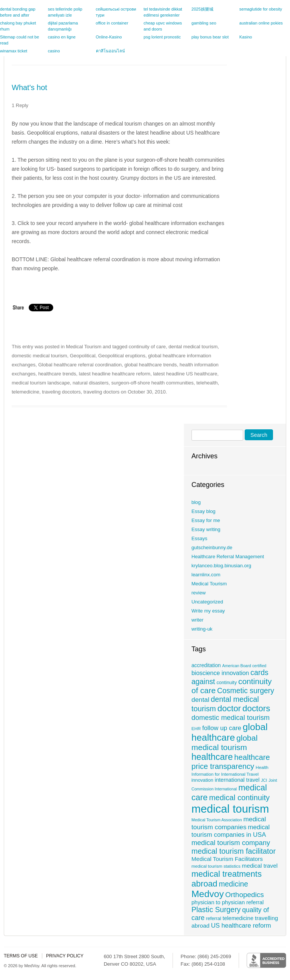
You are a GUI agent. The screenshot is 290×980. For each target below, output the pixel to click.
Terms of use (21, 956)
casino (54, 51)
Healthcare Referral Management (228, 557)
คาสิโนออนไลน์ (110, 51)
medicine (233, 884)
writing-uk (202, 629)
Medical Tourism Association (217, 820)
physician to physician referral (228, 902)
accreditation (206, 665)
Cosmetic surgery (246, 691)
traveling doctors (101, 392)
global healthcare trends (151, 365)
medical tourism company (231, 843)
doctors (256, 708)
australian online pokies (261, 23)
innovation (202, 780)
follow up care (222, 728)
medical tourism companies (229, 823)
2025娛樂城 (202, 9)
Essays (199, 538)
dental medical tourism (193, 347)
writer (197, 620)
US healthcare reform (241, 926)
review (199, 593)
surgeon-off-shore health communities (153, 383)
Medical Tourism (84, 347)
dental (200, 700)
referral (213, 919)
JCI (264, 780)
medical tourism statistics (216, 866)
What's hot (29, 87)
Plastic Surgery (216, 910)
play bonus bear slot (210, 37)
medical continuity (239, 798)
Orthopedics (245, 895)
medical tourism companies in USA (231, 831)
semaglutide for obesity (261, 9)
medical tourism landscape (41, 383)
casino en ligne (62, 37)
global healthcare (230, 732)
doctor (229, 708)
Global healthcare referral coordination (80, 365)
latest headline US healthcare (185, 374)
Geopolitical (83, 356)
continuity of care (147, 347)
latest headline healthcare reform (115, 374)
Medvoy (208, 894)
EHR (196, 728)
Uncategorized (207, 602)
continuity (227, 683)
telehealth (207, 383)
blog (196, 502)
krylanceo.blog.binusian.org (221, 566)
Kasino (246, 37)
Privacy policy (65, 956)
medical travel (260, 866)
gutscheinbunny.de (212, 547)
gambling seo (204, 23)
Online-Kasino (109, 37)
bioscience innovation (220, 673)
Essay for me (206, 520)
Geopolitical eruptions (122, 356)
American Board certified (244, 666)
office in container (112, 23)
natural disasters (90, 383)
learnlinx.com (206, 575)
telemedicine (25, 392)
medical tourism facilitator (234, 851)
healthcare (212, 757)
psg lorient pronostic (162, 37)
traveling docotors (61, 392)
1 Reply (20, 105)
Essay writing (206, 529)
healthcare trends (57, 374)
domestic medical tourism (39, 356)
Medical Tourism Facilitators (227, 859)
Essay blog (204, 511)
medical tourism (230, 809)
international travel (237, 780)
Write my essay (208, 611)
